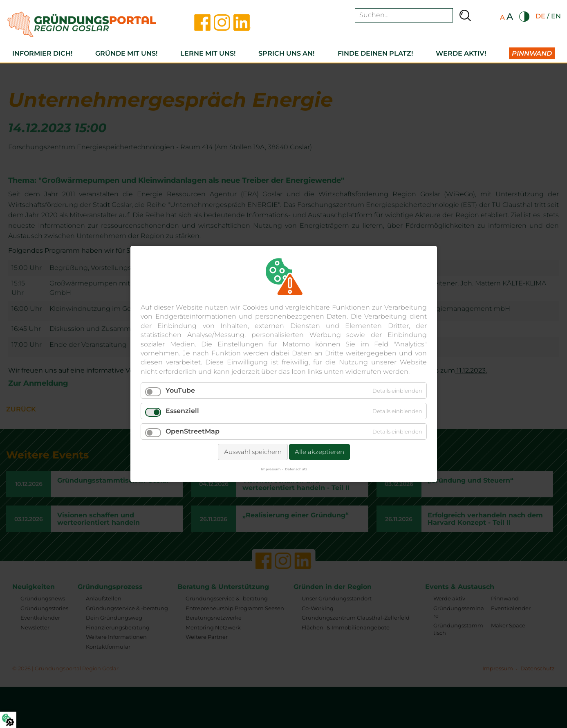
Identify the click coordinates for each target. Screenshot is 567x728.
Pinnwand (532, 53)
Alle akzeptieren (319, 452)
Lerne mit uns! (208, 53)
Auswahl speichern (252, 452)
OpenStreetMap (193, 431)
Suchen (465, 15)
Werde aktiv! (461, 53)
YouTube (180, 390)
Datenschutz (296, 469)
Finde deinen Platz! (375, 53)
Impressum (270, 469)
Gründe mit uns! (126, 53)
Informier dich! (42, 53)
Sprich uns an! (286, 53)
